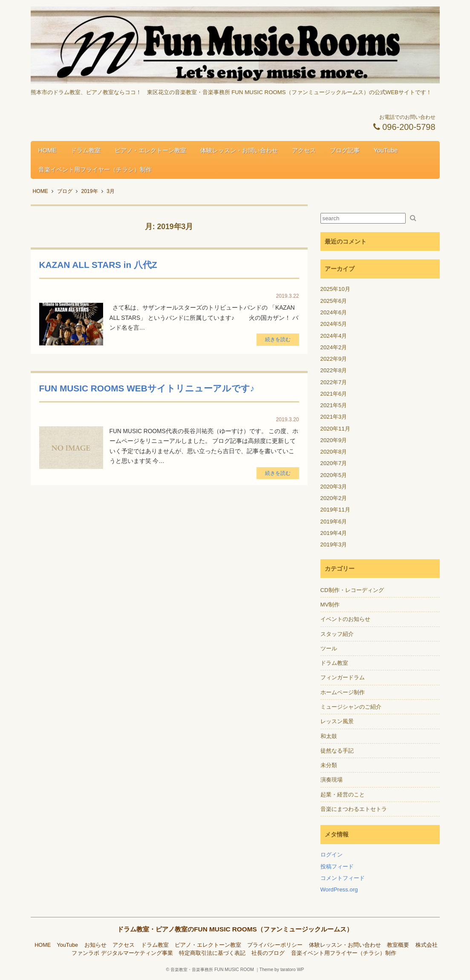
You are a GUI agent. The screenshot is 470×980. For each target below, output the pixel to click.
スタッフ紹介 (337, 634)
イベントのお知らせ (345, 619)
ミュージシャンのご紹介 (351, 707)
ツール (329, 648)
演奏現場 (332, 780)
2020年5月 (334, 475)
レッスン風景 (337, 721)
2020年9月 (334, 440)
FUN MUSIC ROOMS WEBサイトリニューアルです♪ (147, 388)
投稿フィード (337, 866)
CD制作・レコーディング (352, 590)
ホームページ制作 (343, 692)
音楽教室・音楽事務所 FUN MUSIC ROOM (212, 970)
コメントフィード (343, 878)
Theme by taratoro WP (282, 970)
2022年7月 (334, 382)
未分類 (329, 765)
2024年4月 (334, 336)
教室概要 (398, 945)
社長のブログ (268, 953)
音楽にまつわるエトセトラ (354, 809)
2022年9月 (334, 359)
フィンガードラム (343, 677)
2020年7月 (334, 463)
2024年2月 (334, 347)
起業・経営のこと (343, 795)
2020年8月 (334, 452)
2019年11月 (335, 510)
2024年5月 (334, 324)
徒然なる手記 (337, 751)
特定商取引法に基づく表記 (212, 953)
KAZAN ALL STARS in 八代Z (98, 265)
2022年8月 (334, 370)
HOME (48, 150)
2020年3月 (334, 487)
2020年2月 (334, 498)
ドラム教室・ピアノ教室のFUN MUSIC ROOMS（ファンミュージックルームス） (235, 929)
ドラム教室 (86, 150)
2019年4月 (334, 533)
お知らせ (95, 945)
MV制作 (330, 605)
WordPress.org (339, 889)
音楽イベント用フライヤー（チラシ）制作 (95, 170)
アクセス (304, 150)
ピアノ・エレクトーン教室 (150, 150)
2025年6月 (334, 301)
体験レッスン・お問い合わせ (239, 150)
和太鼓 (329, 736)
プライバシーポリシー (275, 945)
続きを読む (278, 339)
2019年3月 (334, 545)
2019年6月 (334, 522)
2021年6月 (334, 394)
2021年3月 (334, 417)
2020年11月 (335, 429)
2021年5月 (334, 405)
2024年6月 (334, 312)
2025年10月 (335, 289)
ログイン (332, 855)
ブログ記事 (345, 150)
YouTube (386, 150)
